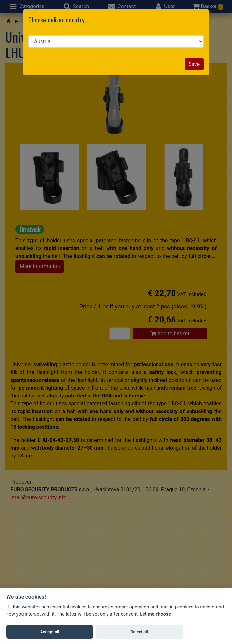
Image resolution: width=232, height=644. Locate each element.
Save (194, 64)
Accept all (50, 632)
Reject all (139, 632)
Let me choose (155, 614)
